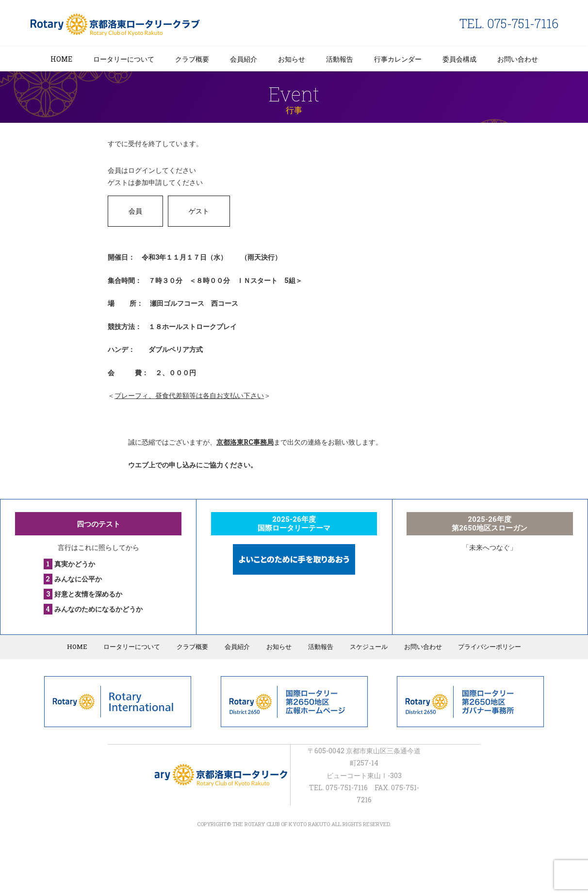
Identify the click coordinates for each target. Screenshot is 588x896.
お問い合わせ (518, 59)
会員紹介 (244, 59)
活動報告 (340, 59)
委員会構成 (459, 59)
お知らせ (292, 59)
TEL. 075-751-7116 (509, 24)
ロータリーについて (124, 59)
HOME (61, 59)
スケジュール (368, 647)
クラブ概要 (192, 59)
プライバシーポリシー (488, 647)
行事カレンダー (398, 59)
